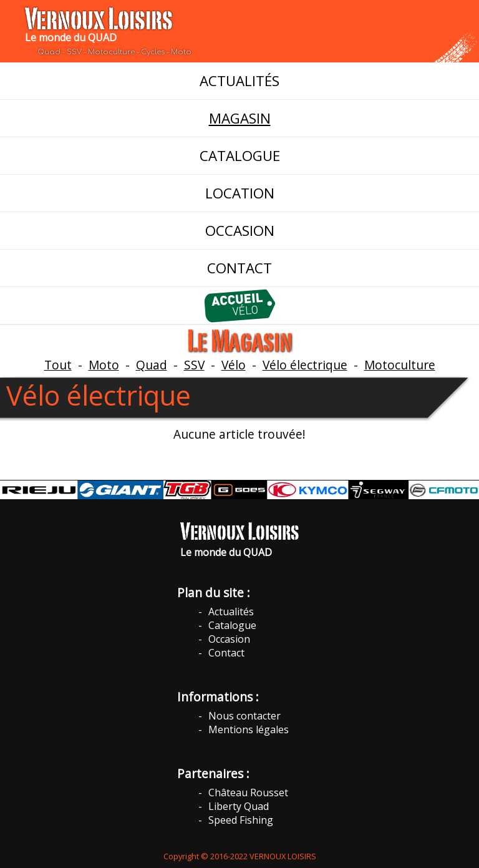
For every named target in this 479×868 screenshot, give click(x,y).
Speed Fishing (241, 820)
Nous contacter (244, 716)
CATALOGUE (240, 156)
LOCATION (240, 193)
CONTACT (239, 268)
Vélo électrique (305, 365)
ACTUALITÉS (239, 81)
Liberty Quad (239, 806)
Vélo (234, 365)
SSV (194, 365)
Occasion (229, 639)
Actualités (231, 612)
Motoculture (400, 365)
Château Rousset (248, 792)
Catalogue (232, 625)
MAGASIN (240, 118)
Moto (104, 365)
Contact (226, 653)
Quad (152, 365)
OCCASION (240, 231)
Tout (58, 365)
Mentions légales (249, 729)
